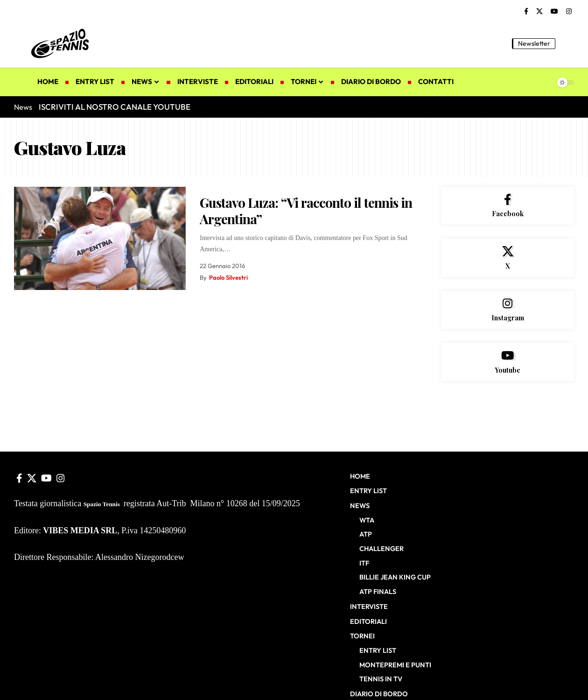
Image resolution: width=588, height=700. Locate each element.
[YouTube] (554, 12)
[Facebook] (526, 12)
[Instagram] (569, 12)
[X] (539, 12)
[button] (567, 43)
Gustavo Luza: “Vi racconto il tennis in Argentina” (306, 211)
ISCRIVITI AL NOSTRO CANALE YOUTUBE (115, 107)
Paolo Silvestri (228, 277)
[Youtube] (507, 362)
